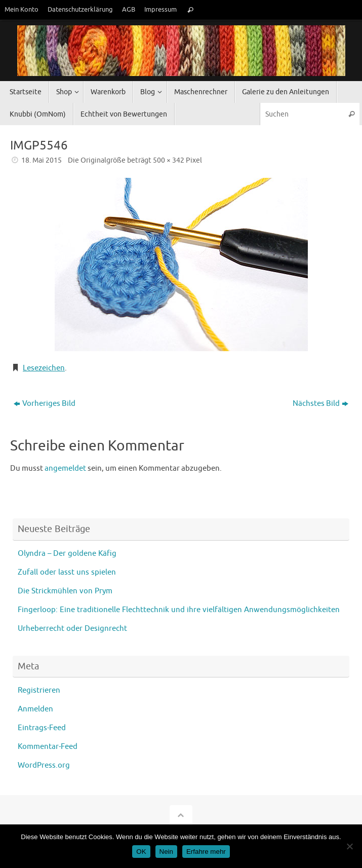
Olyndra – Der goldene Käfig (67, 554)
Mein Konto (22, 10)
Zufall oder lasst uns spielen (67, 572)
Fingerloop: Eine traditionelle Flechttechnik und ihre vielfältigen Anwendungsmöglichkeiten (179, 610)
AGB (129, 10)
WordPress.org (44, 765)
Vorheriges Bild (45, 404)
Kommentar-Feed (48, 747)
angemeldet (65, 468)
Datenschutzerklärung (80, 10)
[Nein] (349, 846)
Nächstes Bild (320, 404)
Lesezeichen (44, 368)
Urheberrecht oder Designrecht (72, 629)
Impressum (160, 10)
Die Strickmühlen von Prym (65, 591)
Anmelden (35, 709)
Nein (166, 852)
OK (141, 852)
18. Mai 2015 (42, 160)
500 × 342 (169, 160)
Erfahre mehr (206, 852)
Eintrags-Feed (42, 728)
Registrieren (39, 690)
